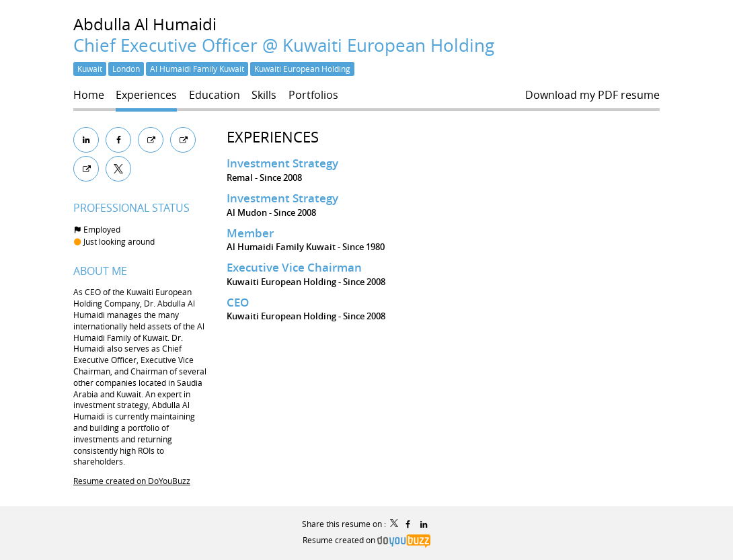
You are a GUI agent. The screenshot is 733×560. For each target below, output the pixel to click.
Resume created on (366, 540)
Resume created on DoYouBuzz (132, 481)
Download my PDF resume (592, 95)
